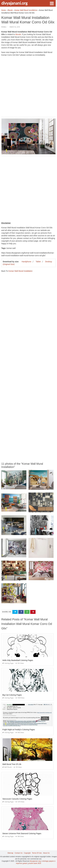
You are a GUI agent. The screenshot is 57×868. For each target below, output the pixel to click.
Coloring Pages (8, 663)
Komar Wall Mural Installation (20, 271)
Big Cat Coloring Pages (12, 695)
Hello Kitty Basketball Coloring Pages (18, 660)
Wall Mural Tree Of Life (12, 764)
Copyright (27, 853)
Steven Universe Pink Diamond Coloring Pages (22, 833)
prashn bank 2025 (35, 863)
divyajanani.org (14, 3)
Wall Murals (7, 767)
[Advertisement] (28, 87)
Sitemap (10, 853)
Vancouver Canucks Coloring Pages (17, 799)
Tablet (38, 262)
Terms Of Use (37, 853)
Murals (4, 27)
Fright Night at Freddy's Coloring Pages (19, 730)
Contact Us (18, 853)
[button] (52, 3)
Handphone (26, 262)
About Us (46, 853)
